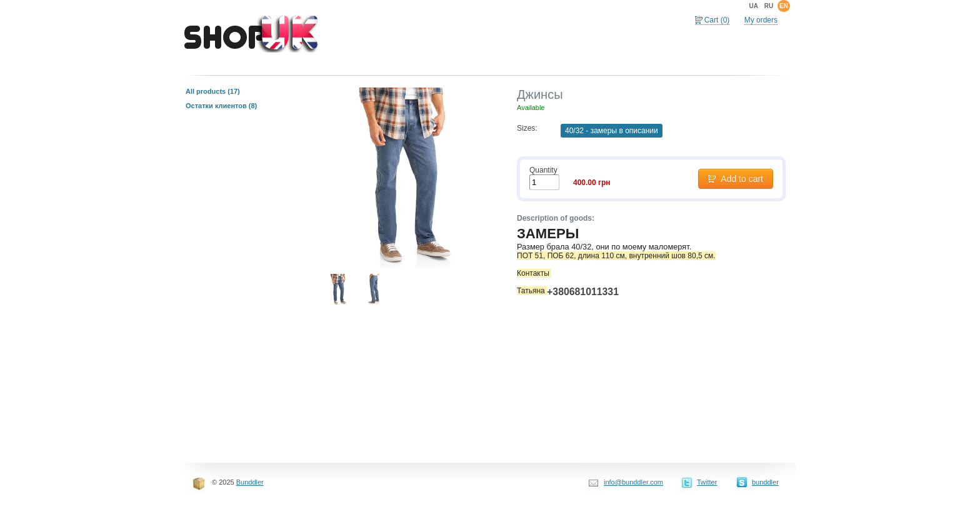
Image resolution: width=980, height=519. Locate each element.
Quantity (543, 170)
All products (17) (213, 91)
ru (769, 6)
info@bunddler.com (633, 482)
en (784, 6)
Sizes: (527, 128)
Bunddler (250, 482)
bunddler (765, 482)
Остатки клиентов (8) (221, 106)
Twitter (707, 482)
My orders (761, 20)
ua (753, 6)
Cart (717, 20)
